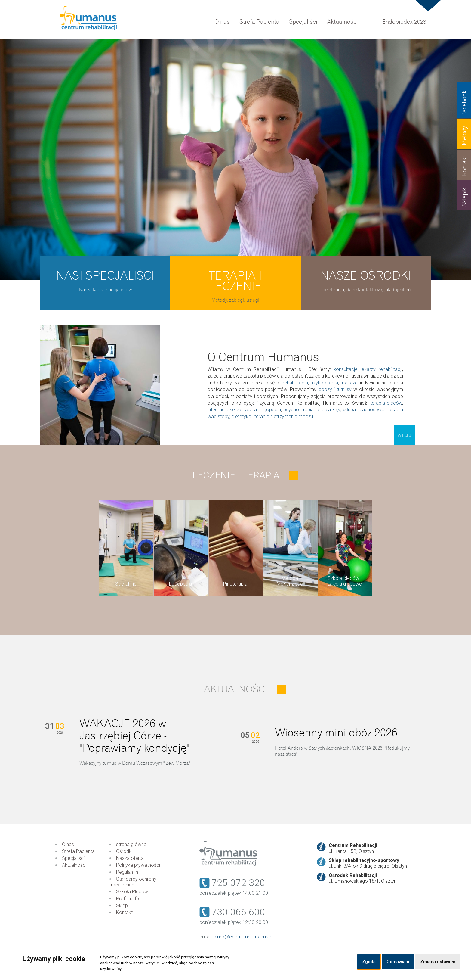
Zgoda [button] (369, 962)
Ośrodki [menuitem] (124, 851)
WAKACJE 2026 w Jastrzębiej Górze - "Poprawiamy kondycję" (134, 736)
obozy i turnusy (335, 389)
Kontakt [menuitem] (124, 912)
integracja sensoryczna (232, 410)
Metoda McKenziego (290, 581)
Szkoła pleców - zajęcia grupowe (345, 581)
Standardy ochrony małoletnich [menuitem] (133, 882)
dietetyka (241, 417)
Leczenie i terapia (236, 475)
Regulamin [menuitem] (127, 872)
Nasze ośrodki (366, 276)
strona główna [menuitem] (131, 844)
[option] (235, 160)
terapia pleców (386, 403)
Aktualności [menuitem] (342, 22)
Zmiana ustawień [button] (438, 962)
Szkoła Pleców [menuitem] (132, 892)
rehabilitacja (295, 383)
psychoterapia (299, 410)
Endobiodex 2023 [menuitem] (404, 22)
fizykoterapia (324, 383)
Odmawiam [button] (398, 962)
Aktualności (236, 689)
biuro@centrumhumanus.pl (243, 937)
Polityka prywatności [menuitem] (138, 865)
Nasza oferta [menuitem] (130, 858)
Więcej (404, 436)
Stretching (126, 584)
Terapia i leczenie (235, 281)
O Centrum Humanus (263, 357)
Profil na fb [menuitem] (128, 899)
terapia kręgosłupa (336, 410)
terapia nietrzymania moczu (284, 417)
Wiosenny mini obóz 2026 (336, 733)
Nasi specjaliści (105, 276)
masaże (349, 383)
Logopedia (180, 584)
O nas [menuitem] (222, 22)
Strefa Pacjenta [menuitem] (259, 22)
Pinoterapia (235, 584)
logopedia (270, 410)
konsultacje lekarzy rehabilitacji (368, 369)
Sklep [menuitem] (122, 905)
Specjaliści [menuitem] (303, 22)
